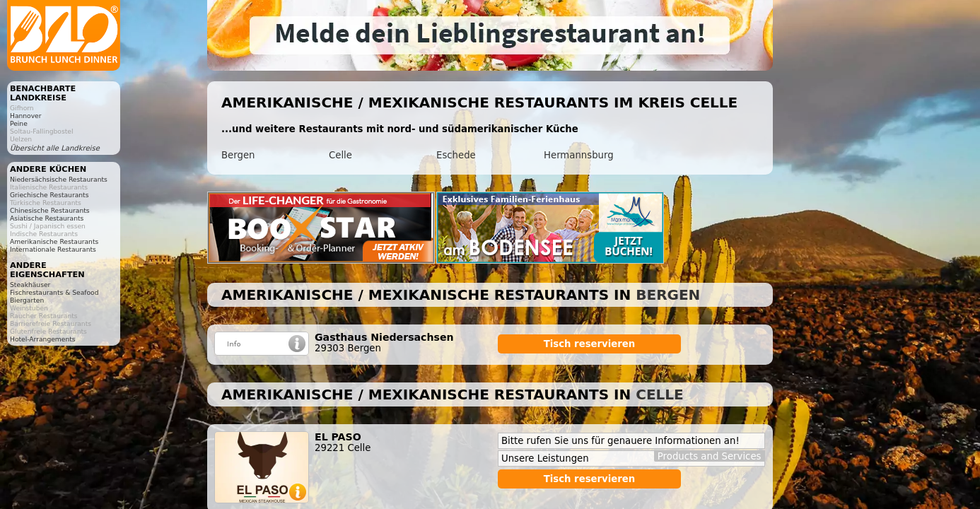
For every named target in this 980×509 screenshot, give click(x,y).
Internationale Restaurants (53, 249)
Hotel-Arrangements (43, 339)
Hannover (26, 116)
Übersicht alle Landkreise (55, 148)
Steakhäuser (30, 285)
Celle (340, 155)
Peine (19, 123)
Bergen (238, 155)
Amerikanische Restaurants (54, 241)
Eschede (456, 155)
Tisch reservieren (590, 344)
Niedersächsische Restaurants (59, 179)
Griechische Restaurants (49, 195)
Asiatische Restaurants (47, 218)
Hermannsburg (579, 155)
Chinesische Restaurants (50, 210)
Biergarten (27, 300)
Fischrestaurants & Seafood (54, 292)
